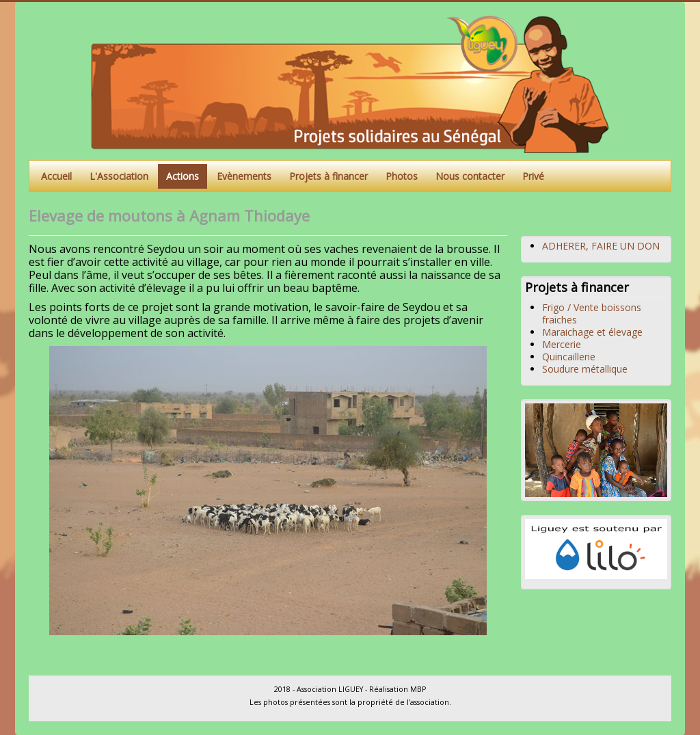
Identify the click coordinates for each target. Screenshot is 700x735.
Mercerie (562, 344)
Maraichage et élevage (592, 332)
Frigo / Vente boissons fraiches (592, 313)
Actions (183, 176)
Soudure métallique (585, 369)
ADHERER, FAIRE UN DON (601, 246)
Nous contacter (470, 176)
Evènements (244, 176)
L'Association (119, 176)
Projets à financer (328, 176)
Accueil (56, 176)
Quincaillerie (569, 357)
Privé (533, 176)
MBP (418, 689)
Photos (402, 176)
